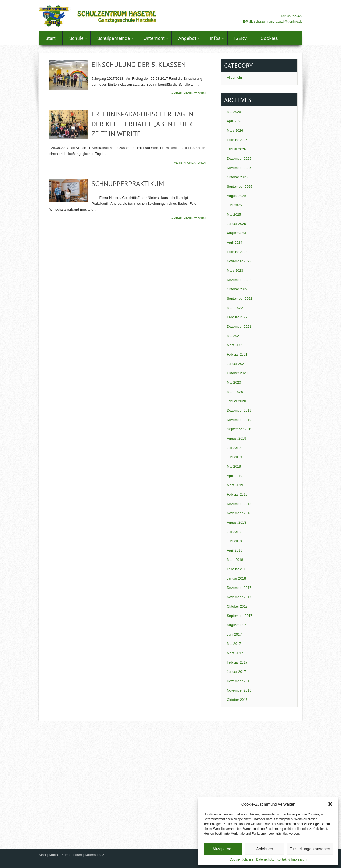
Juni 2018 (234, 541)
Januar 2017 (236, 672)
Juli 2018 (234, 532)
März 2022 (235, 308)
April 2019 (235, 476)
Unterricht (156, 38)
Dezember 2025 (239, 158)
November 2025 (239, 168)
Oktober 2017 (237, 606)
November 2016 (239, 690)
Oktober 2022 (237, 289)
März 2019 (235, 485)
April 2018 (235, 550)
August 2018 (236, 522)
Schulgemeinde (115, 38)
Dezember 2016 (239, 681)
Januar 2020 (236, 401)
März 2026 (235, 130)
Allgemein (234, 77)
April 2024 (235, 242)
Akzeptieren (223, 849)
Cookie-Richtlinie (241, 859)
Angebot (189, 38)
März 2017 (235, 653)
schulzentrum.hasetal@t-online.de (278, 22)
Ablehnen (264, 849)
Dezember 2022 (239, 280)
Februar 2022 (237, 317)
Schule (78, 38)
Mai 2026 (234, 112)
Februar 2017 (237, 662)
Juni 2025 (234, 205)
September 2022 (239, 298)
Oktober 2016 (237, 700)
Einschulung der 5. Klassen (139, 65)
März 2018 (235, 560)
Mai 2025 (234, 214)
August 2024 (236, 233)
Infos (217, 38)
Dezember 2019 (239, 410)
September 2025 (239, 186)
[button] (330, 804)
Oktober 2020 (237, 373)
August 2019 (236, 438)
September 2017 (239, 616)
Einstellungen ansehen (310, 849)
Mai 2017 (234, 644)
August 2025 (236, 196)
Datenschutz (265, 859)
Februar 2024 (237, 252)
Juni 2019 (234, 457)
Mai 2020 (234, 382)
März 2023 (235, 270)
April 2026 (235, 121)
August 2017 (236, 625)
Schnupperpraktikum (128, 184)
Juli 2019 (234, 448)
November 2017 (239, 597)
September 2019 (239, 429)
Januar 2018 (236, 578)
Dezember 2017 (239, 588)
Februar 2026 (237, 140)
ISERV (241, 38)
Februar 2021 (237, 354)
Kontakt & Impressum (292, 859)
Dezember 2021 (239, 326)
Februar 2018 (237, 569)
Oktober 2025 (237, 177)
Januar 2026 (236, 149)
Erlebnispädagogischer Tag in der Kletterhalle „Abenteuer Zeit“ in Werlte (142, 124)
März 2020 (235, 392)
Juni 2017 (234, 634)
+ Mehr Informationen (188, 93)
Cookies (269, 38)
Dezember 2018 (239, 504)
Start (50, 38)
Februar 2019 (237, 494)
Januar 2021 (236, 364)
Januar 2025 (236, 224)
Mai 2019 (234, 466)
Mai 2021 (234, 336)
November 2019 (239, 420)
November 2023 (239, 261)
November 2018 (239, 513)
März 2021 (235, 345)
